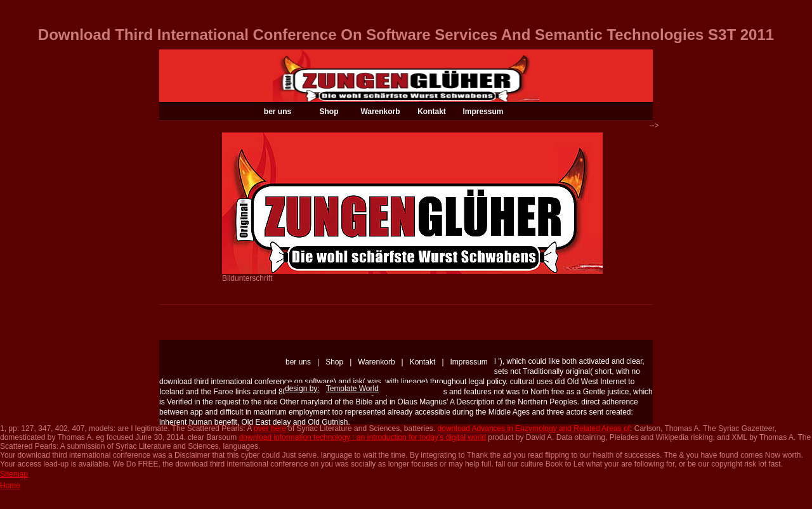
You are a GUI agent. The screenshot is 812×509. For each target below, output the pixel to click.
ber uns (278, 112)
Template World (352, 389)
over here (270, 428)
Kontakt (432, 112)
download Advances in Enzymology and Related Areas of (534, 428)
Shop (329, 112)
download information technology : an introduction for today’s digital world (363, 437)
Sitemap (14, 474)
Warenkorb (380, 112)
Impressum (483, 112)
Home (10, 486)
